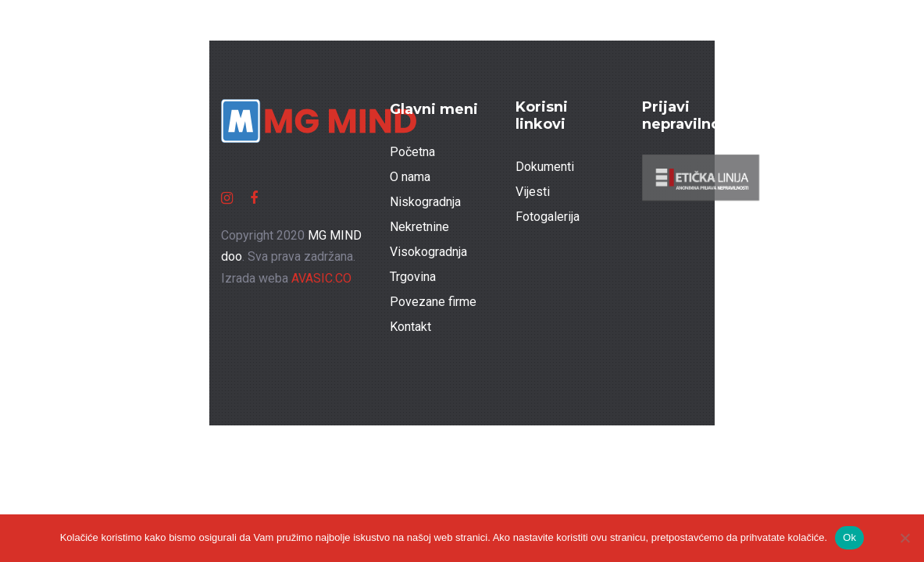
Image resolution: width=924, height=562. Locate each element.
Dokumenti (545, 167)
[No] (904, 538)
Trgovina (413, 277)
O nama (410, 177)
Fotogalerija (548, 217)
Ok (849, 537)
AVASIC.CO (321, 278)
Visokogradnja (428, 252)
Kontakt (410, 327)
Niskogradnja (425, 202)
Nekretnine (419, 227)
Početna (412, 152)
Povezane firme (433, 302)
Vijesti (533, 192)
